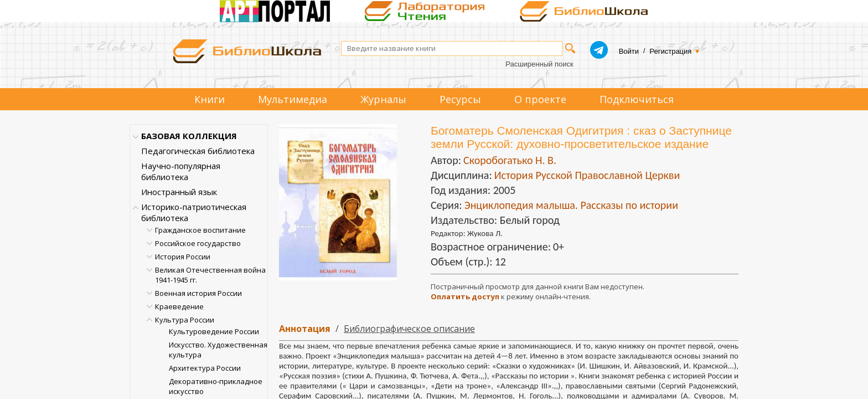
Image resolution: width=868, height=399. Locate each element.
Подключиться (637, 99)
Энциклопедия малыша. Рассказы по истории (571, 205)
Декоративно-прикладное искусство (216, 386)
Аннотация (305, 329)
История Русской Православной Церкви (587, 175)
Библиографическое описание (409, 329)
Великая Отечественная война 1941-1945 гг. (210, 275)
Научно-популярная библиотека (181, 171)
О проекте (540, 99)
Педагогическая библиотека (198, 151)
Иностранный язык (179, 192)
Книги (210, 99)
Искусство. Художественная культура (218, 350)
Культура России (185, 320)
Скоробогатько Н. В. (510, 160)
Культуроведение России (214, 331)
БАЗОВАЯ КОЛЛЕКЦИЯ (189, 136)
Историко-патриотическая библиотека (194, 212)
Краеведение (179, 306)
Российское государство (198, 243)
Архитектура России (205, 368)
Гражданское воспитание (200, 230)
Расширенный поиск (539, 64)
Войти (629, 51)
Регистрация (670, 51)
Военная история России (198, 293)
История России (183, 257)
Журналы (383, 99)
